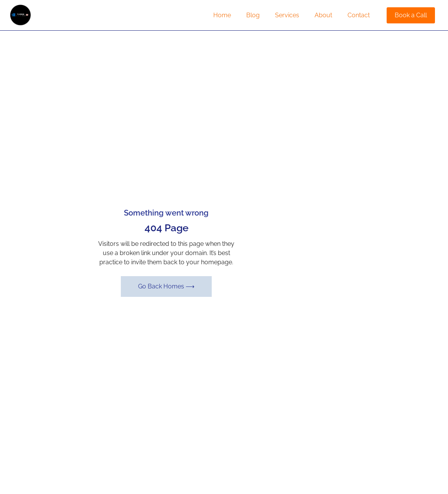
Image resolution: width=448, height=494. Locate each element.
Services (287, 15)
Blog (253, 15)
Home (222, 15)
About (323, 15)
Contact (359, 15)
